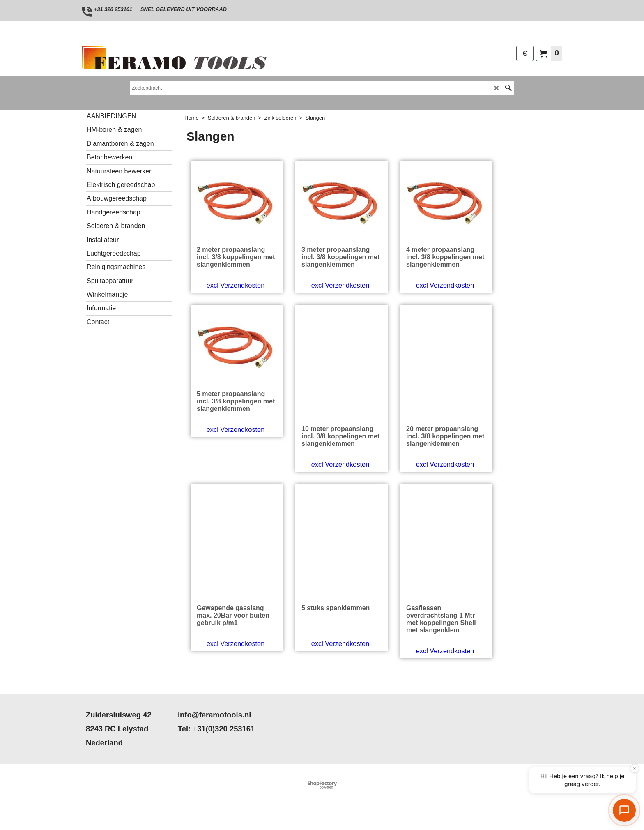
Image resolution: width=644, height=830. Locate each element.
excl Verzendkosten (229, 320)
